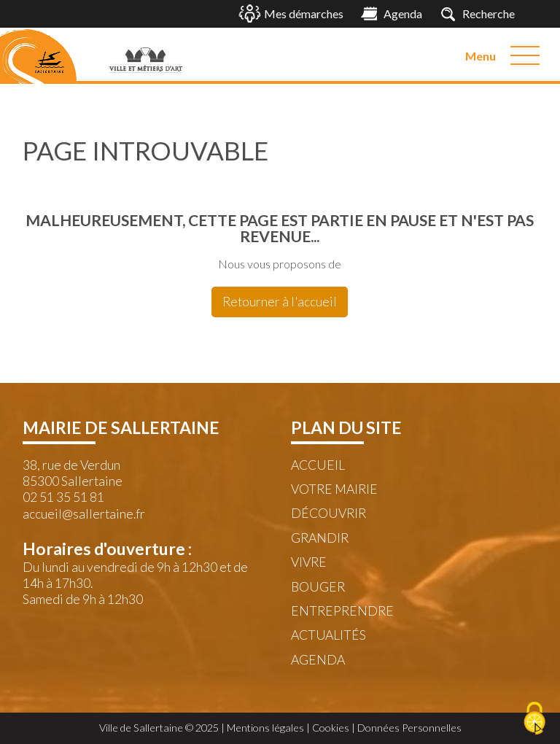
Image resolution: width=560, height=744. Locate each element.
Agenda (318, 660)
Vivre (309, 562)
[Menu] (525, 55)
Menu (481, 56)
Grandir (320, 538)
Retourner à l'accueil (280, 302)
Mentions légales (265, 728)
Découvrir (328, 513)
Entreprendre (342, 611)
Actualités (328, 635)
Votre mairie (334, 489)
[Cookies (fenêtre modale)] (534, 719)
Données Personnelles (409, 728)
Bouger (318, 587)
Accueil (318, 465)
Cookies (331, 728)
